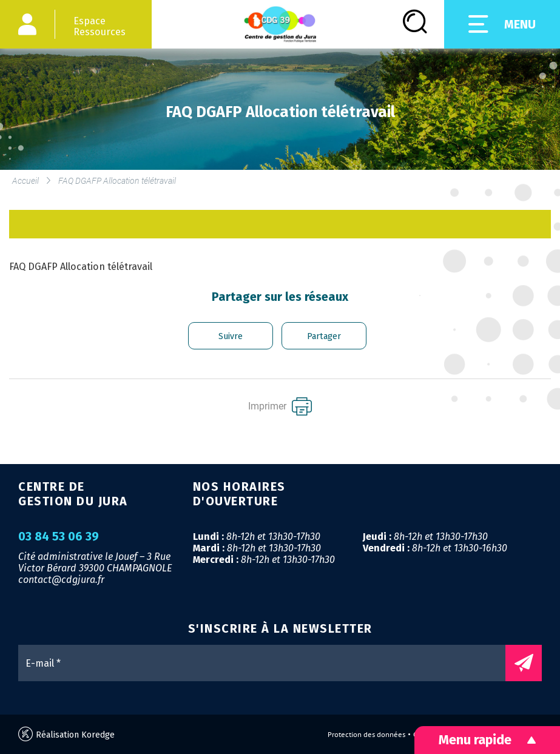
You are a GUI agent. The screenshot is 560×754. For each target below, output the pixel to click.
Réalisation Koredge (66, 734)
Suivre (231, 336)
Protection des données (366, 735)
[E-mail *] (268, 663)
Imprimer (280, 406)
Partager (324, 336)
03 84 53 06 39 (59, 537)
